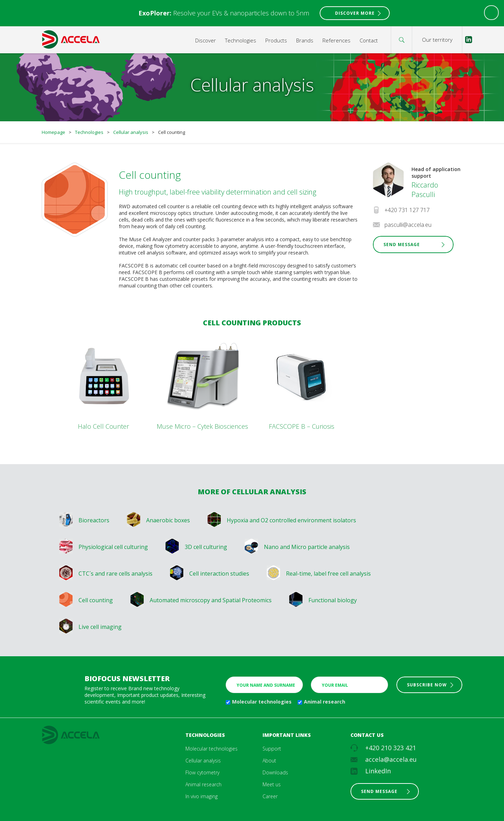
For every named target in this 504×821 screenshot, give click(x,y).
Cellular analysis (131, 132)
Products (276, 40)
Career (270, 796)
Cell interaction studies (219, 574)
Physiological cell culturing (113, 547)
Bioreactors (94, 520)
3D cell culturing (206, 547)
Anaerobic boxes (168, 520)
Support (272, 749)
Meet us (272, 784)
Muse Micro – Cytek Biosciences (202, 426)
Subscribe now (427, 685)
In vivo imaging (202, 796)
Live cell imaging (100, 627)
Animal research (325, 702)
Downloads (275, 772)
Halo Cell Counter (103, 426)
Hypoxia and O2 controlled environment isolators (291, 520)
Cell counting (96, 600)
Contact (369, 40)
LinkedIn (378, 771)
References (336, 40)
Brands (305, 40)
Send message (379, 791)
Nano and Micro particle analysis (307, 547)
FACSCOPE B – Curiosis (302, 426)
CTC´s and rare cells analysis (115, 574)
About (269, 761)
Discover (206, 40)
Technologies (241, 40)
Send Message (402, 245)
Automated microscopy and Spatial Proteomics (211, 600)
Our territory (437, 40)
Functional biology (333, 600)
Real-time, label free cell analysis (328, 574)
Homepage (53, 132)
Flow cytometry (202, 772)
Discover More (355, 13)
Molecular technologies (262, 702)
